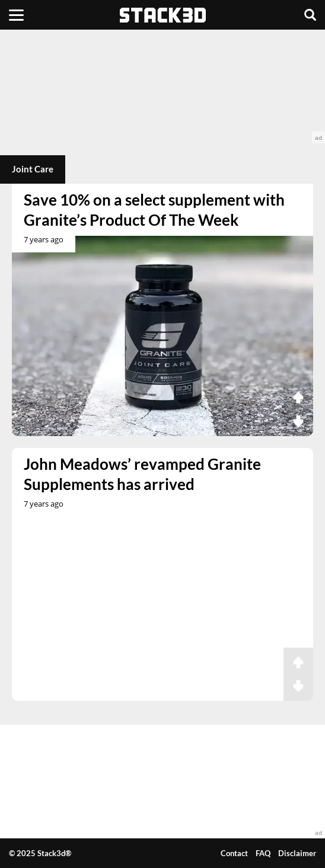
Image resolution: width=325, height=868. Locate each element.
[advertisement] (162, 87)
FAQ (263, 853)
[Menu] (16, 15)
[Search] (310, 15)
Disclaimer (297, 853)
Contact (234, 853)
